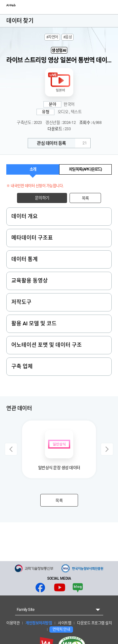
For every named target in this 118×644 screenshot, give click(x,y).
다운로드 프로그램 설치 (94, 623)
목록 (85, 198)
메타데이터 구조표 (32, 238)
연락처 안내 (61, 629)
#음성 (68, 37)
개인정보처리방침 (39, 623)
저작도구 (21, 302)
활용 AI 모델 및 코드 (34, 323)
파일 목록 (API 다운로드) (85, 169)
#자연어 (52, 37)
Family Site (26, 609)
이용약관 (13, 623)
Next (107, 449)
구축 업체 (22, 366)
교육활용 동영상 (30, 281)
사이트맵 (64, 623)
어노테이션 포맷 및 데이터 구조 (47, 345)
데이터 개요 (25, 216)
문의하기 (42, 198)
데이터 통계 (25, 259)
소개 (33, 169)
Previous (11, 449)
